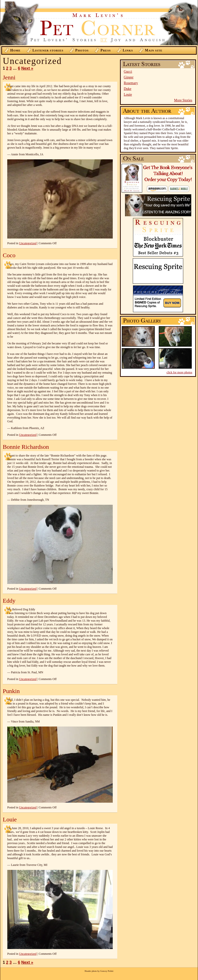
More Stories (183, 100)
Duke (127, 89)
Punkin (11, 691)
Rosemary (131, 83)
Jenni (9, 77)
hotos (82, 50)
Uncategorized (28, 243)
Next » (27, 68)
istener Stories (48, 50)
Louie (128, 95)
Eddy (9, 601)
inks (128, 50)
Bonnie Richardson (26, 447)
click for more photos (179, 372)
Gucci (128, 72)
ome (15, 50)
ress (106, 50)
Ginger (129, 77)
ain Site (153, 50)
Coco (9, 255)
